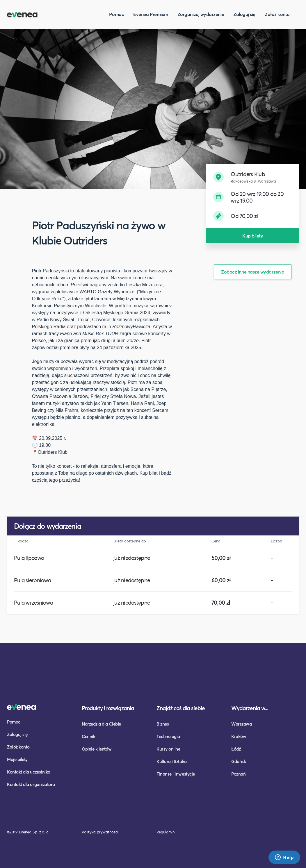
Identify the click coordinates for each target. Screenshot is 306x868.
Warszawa (241, 724)
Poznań (238, 774)
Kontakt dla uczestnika (29, 772)
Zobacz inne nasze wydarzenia (253, 272)
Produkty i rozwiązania (108, 708)
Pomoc (116, 14)
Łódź (236, 749)
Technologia (168, 736)
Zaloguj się (244, 14)
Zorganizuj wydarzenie (201, 14)
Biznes (163, 724)
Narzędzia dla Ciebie (101, 724)
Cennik (88, 736)
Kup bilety (253, 236)
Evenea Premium (151, 14)
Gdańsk (239, 761)
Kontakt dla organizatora (31, 784)
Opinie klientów (97, 749)
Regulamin (166, 832)
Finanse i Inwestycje (176, 774)
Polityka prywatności (100, 832)
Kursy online (168, 749)
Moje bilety (17, 759)
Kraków (239, 736)
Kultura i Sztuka (172, 761)
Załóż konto (277, 14)
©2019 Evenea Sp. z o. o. (28, 832)
